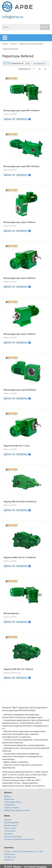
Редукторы (9, 799)
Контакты (8, 834)
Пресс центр (10, 828)
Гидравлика (10, 805)
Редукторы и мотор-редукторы (31, 44)
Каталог (14, 44)
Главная (5, 44)
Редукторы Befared (10, 49)
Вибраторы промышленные (17, 810)
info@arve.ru (13, 17)
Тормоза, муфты (12, 808)
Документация (11, 825)
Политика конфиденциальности (19, 839)
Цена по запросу (17, 119)
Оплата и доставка (13, 837)
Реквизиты (9, 860)
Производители (12, 823)
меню (6, 38)
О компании (10, 831)
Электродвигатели (13, 802)
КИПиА (7, 796)
